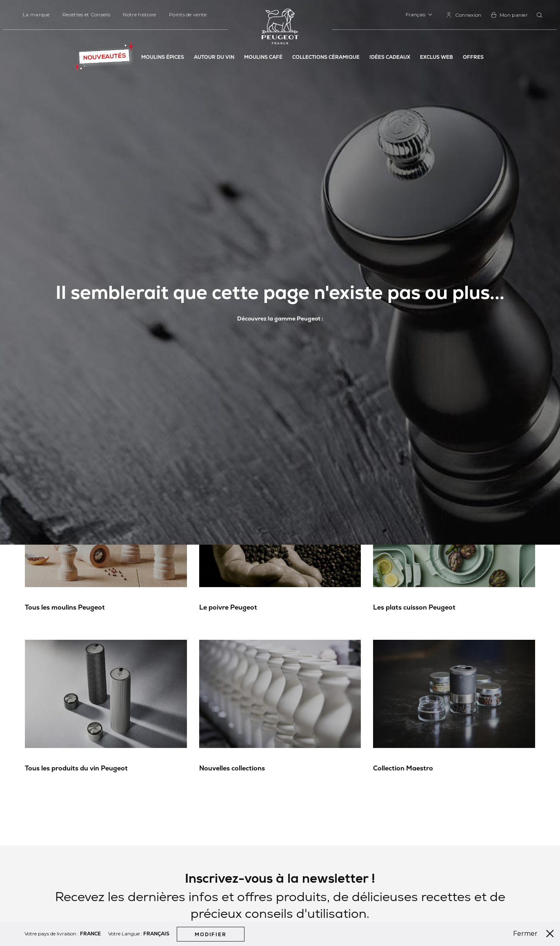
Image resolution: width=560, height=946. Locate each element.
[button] (419, 15)
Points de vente (188, 14)
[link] (464, 15)
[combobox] (541, 16)
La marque (36, 14)
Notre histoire (139, 14)
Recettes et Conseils (86, 14)
